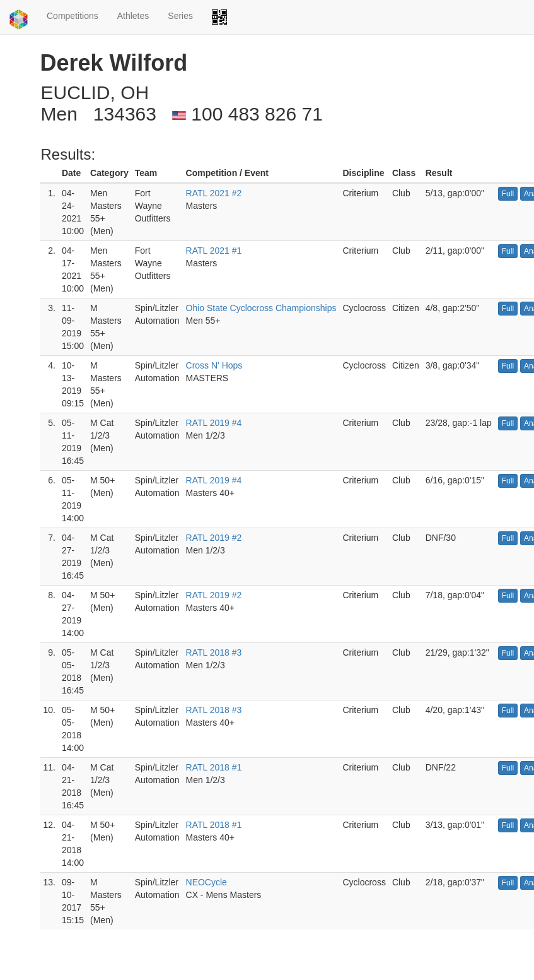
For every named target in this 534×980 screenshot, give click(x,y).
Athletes (133, 16)
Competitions (73, 16)
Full (508, 194)
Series (180, 16)
